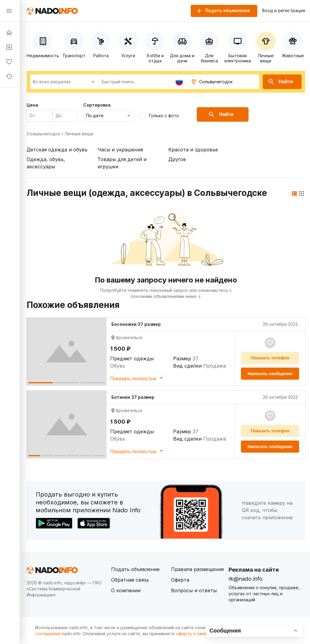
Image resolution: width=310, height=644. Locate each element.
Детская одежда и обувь (57, 150)
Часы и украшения (120, 150)
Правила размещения (197, 569)
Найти (280, 82)
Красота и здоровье (193, 150)
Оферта (180, 580)
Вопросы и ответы (194, 590)
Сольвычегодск (43, 134)
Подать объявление (135, 569)
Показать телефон (270, 358)
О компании (126, 590)
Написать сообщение (270, 374)
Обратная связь (130, 580)
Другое (177, 159)
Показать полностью (138, 378)
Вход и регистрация (284, 11)
